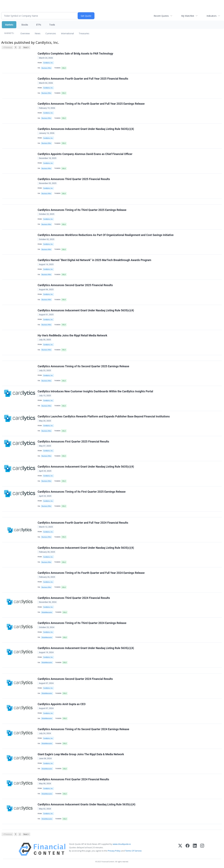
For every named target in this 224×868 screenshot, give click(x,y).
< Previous (7, 47)
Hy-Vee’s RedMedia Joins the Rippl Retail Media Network (72, 335)
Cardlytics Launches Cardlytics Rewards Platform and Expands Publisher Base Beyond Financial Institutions (104, 417)
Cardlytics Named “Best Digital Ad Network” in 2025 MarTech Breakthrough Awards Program (94, 260)
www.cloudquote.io (122, 844)
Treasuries (84, 33)
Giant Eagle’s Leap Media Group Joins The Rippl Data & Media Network (81, 754)
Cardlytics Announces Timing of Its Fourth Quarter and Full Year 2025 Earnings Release (91, 104)
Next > (26, 47)
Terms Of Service (133, 851)
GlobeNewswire (47, 612)
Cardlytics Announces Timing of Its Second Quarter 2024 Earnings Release (83, 729)
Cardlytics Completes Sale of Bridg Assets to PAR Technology (75, 54)
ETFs (39, 25)
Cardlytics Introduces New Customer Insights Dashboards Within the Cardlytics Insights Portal (95, 392)
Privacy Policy (114, 851)
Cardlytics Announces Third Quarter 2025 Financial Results (74, 179)
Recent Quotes (161, 16)
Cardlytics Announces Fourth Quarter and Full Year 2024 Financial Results (83, 523)
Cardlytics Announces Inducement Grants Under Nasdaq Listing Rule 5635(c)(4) (86, 805)
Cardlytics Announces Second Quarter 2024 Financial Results (75, 679)
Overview (25, 33)
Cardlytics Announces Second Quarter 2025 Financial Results (75, 285)
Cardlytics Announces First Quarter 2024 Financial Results (73, 780)
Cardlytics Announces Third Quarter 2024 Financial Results (74, 598)
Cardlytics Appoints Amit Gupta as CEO (62, 704)
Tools (52, 25)
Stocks (25, 25)
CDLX (64, 68)
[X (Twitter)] (180, 850)
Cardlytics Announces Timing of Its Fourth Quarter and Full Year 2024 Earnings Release (91, 573)
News (38, 33)
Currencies (51, 33)
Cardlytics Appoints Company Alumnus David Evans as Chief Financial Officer (85, 154)
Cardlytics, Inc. (48, 63)
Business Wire (46, 68)
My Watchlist (188, 16)
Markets (9, 25)
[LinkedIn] (195, 850)
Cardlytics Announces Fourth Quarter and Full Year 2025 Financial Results (83, 79)
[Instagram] (202, 850)
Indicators (212, 16)
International (67, 33)
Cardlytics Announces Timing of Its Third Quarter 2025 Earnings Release (82, 210)
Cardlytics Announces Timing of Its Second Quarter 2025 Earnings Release (83, 366)
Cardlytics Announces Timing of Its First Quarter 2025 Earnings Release (82, 492)
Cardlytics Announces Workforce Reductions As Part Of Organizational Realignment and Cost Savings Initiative (106, 235)
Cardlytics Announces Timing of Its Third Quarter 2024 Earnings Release (82, 623)
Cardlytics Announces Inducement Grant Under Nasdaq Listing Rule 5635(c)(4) (86, 129)
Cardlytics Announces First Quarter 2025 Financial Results (73, 442)
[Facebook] (188, 850)
